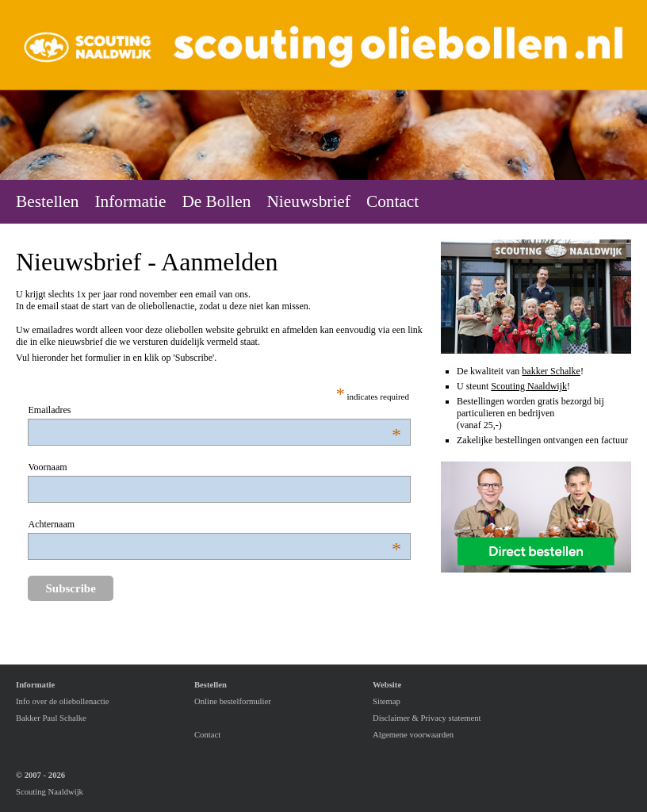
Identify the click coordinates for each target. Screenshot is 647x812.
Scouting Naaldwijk (529, 386)
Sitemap (387, 701)
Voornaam (47, 467)
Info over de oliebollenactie (62, 701)
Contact (207, 735)
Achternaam (91, 525)
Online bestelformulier (233, 701)
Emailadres (91, 410)
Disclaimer (391, 718)
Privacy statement (450, 718)
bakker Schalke (551, 371)
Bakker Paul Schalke (51, 718)
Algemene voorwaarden (413, 735)
